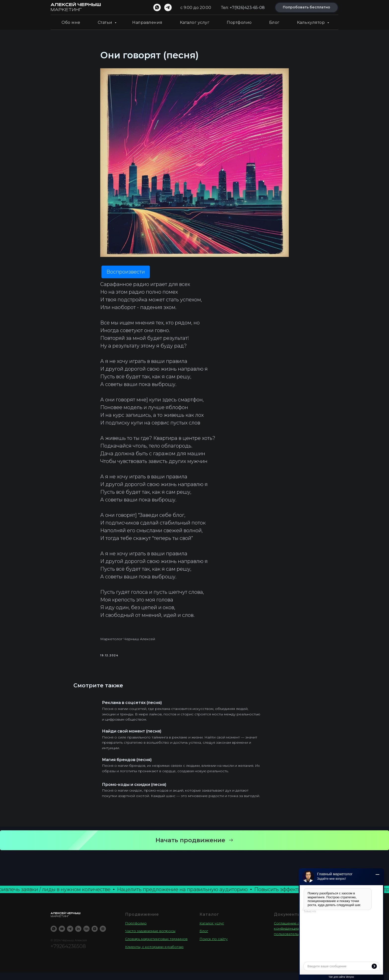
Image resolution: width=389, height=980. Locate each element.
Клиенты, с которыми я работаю (154, 954)
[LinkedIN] (78, 936)
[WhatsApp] (54, 936)
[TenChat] (103, 936)
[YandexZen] (95, 936)
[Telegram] (70, 936)
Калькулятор (311, 22)
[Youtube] (62, 936)
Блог (274, 22)
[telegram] (168, 7)
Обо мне (71, 22)
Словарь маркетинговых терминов (156, 946)
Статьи (106, 22)
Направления (147, 22)
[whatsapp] (157, 7)
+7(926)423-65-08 (247, 8)
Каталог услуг (195, 22)
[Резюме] (86, 936)
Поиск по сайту (214, 946)
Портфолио (239, 22)
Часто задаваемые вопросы (150, 938)
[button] (194, 847)
